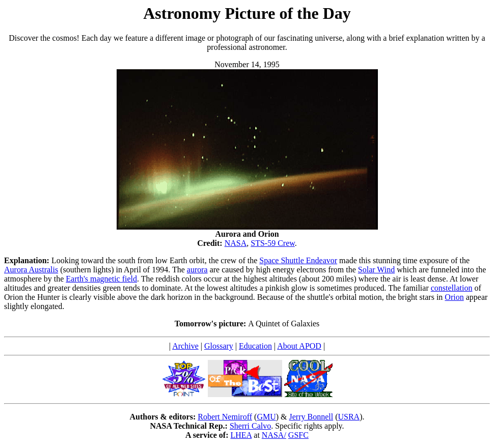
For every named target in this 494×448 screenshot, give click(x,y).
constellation (452, 288)
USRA (349, 417)
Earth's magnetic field (101, 279)
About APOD (299, 346)
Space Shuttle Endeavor (298, 260)
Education (255, 346)
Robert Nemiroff (225, 417)
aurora (197, 270)
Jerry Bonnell (311, 417)
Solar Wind (376, 270)
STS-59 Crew (273, 243)
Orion (454, 297)
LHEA (241, 435)
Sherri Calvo (250, 426)
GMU (266, 417)
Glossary (219, 346)
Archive (185, 346)
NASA (236, 243)
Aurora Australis (31, 270)
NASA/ (274, 435)
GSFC (298, 435)
